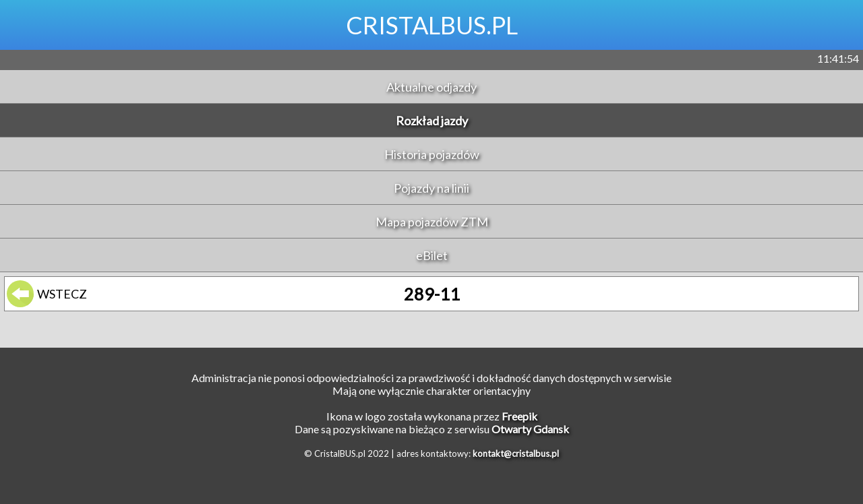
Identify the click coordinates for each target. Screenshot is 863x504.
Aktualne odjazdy (431, 87)
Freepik (519, 416)
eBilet (432, 255)
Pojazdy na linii (431, 188)
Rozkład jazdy (432, 121)
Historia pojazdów (432, 154)
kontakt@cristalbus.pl (516, 453)
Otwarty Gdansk (530, 429)
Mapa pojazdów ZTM (432, 222)
